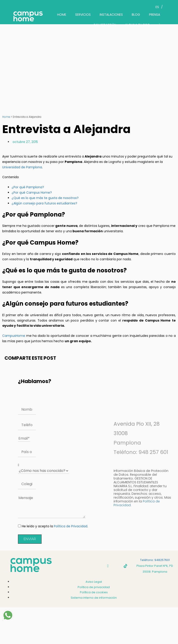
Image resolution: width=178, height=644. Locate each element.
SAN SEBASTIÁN (105, 25)
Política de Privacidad (71, 526)
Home (6, 117)
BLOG (136, 15)
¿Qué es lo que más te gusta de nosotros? (45, 198)
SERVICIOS (83, 15)
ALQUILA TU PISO (137, 25)
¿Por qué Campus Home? (32, 193)
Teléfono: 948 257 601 (141, 452)
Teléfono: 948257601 (155, 560)
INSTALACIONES (111, 15)
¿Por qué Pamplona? (28, 187)
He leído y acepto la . (55, 526)
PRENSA (155, 15)
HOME (62, 15)
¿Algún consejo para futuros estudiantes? (44, 203)
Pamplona (127, 443)
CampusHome (14, 336)
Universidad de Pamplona (22, 167)
